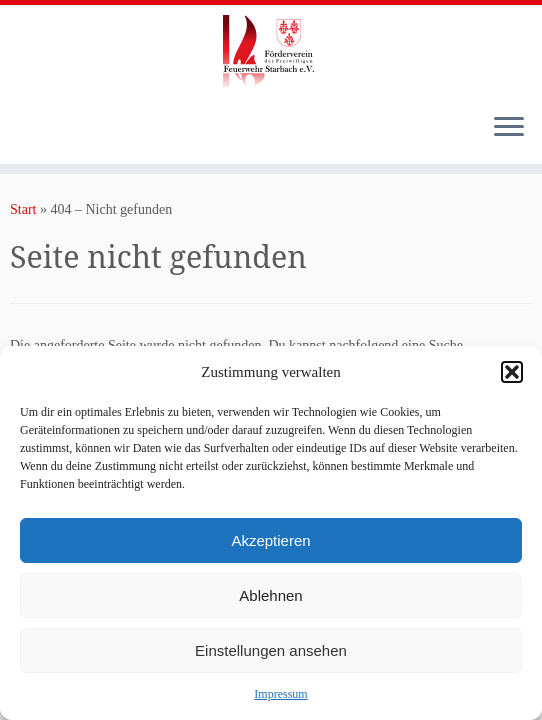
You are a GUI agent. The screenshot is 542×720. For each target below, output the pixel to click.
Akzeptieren (270, 540)
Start (23, 209)
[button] (512, 372)
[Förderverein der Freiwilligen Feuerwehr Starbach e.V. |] (271, 51)
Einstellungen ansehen (271, 650)
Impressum (280, 694)
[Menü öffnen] (509, 128)
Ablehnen (270, 595)
